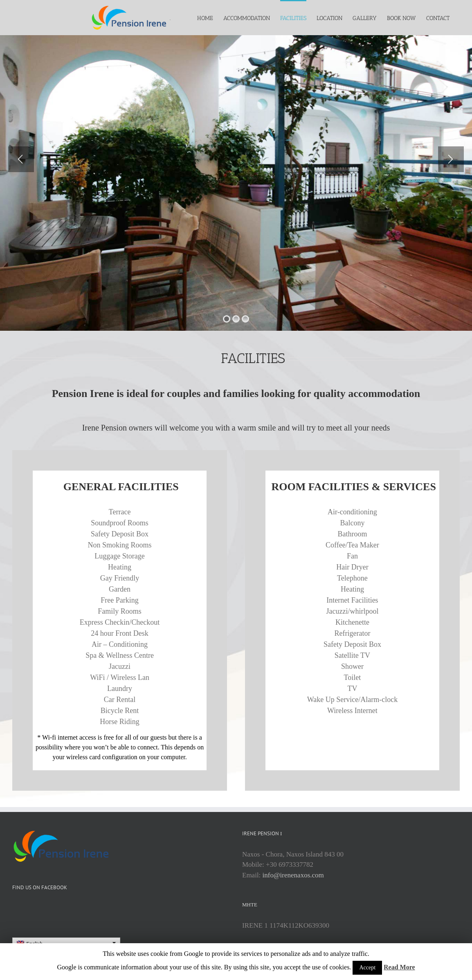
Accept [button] (367, 968)
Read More (399, 967)
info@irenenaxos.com (293, 875)
